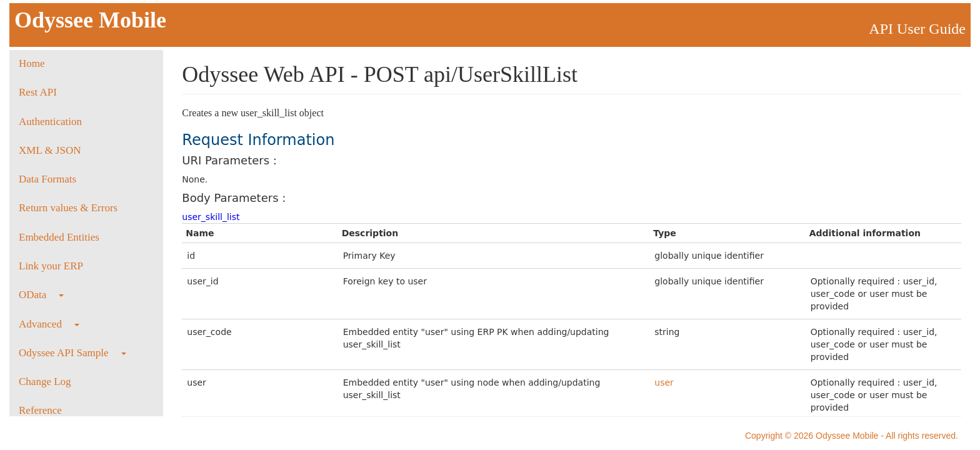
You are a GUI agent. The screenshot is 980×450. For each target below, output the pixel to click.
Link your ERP (51, 266)
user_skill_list (211, 217)
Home (32, 63)
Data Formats (47, 179)
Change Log (45, 382)
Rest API (38, 92)
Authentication (50, 122)
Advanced (49, 324)
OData (41, 295)
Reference (40, 410)
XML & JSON (50, 150)
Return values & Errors (68, 208)
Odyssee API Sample (72, 353)
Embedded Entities (59, 237)
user (664, 382)
